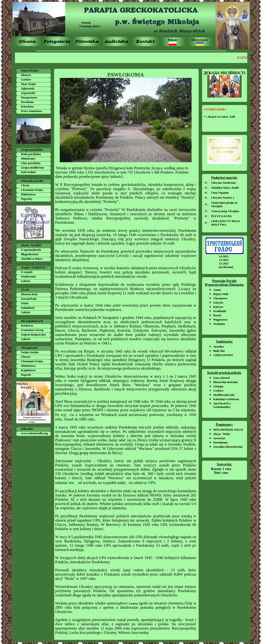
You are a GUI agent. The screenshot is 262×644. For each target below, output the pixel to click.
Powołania (27, 102)
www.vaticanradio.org (34, 433)
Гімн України (220, 193)
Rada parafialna (31, 154)
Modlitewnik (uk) (224, 395)
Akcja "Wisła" (222, 434)
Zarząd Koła (29, 299)
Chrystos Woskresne (224, 183)
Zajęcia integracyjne (34, 335)
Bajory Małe (221, 294)
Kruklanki (220, 311)
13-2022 (224, 260)
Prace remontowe (32, 111)
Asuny (217, 290)
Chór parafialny (31, 163)
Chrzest (26, 357)
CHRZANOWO (223, 355)
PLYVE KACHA (222, 216)
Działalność (28, 308)
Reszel (217, 315)
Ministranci (28, 159)
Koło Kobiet (28, 172)
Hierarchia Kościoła (226, 382)
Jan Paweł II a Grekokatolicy (222, 405)
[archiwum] (226, 267)
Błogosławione (30, 254)
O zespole (27, 272)
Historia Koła (29, 294)
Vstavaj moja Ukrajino (225, 211)
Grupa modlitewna (33, 168)
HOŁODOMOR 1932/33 (228, 430)
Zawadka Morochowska (228, 447)
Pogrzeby (27, 199)
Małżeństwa (28, 194)
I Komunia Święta (32, 190)
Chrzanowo (220, 298)
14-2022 (224, 256)
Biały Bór (219, 351)
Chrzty (25, 185)
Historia (26, 75)
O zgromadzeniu (31, 250)
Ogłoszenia (28, 89)
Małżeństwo (28, 366)
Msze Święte (29, 84)
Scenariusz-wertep (32, 330)
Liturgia (218, 386)
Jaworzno (219, 438)
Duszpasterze (29, 98)
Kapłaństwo (28, 370)
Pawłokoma (221, 443)
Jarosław (219, 347)
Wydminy (219, 324)
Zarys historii (222, 378)
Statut (25, 303)
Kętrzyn (218, 307)
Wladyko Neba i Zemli (225, 188)
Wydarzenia (28, 277)
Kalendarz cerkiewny (226, 399)
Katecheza (27, 107)
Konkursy (27, 326)
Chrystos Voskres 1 (223, 198)
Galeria (26, 281)
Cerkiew (26, 80)
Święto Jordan (30, 352)
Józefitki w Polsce (32, 259)
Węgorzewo (221, 320)
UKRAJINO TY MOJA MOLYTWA (226, 223)
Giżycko (218, 303)
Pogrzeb (26, 375)
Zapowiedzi (28, 93)
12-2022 (224, 264)
